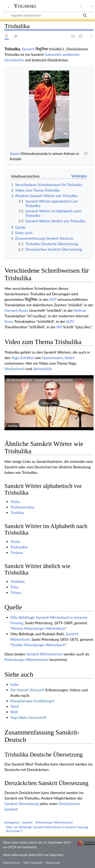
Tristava (17, 553)
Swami (15, 154)
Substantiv (53, 54)
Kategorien (12, 822)
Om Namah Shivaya (26, 690)
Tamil (15, 706)
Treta (14, 587)
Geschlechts (14, 60)
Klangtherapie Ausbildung (31, 701)
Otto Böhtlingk (22, 617)
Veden (70, 358)
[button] (49, 403)
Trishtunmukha (22, 507)
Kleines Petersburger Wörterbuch (38, 628)
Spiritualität (42, 369)
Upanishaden (52, 358)
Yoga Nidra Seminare (27, 717)
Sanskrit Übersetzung (22, 804)
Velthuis (80, 310)
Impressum (53, 862)
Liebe (15, 684)
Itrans (9, 321)
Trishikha (17, 581)
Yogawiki (25, 6)
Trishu (15, 502)
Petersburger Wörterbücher (27, 660)
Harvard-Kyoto (16, 310)
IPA (59, 327)
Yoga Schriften (23, 358)
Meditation (13, 369)
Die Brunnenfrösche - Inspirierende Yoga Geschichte (40, 380)
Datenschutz (12, 862)
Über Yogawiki (33, 862)
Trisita (15, 542)
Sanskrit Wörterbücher (44, 654)
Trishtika (17, 513)
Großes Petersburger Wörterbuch (38, 645)
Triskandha (19, 547)
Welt (14, 712)
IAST (53, 299)
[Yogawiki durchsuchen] (49, 15)
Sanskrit (28, 49)
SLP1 (70, 321)
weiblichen (71, 54)
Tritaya (16, 592)
